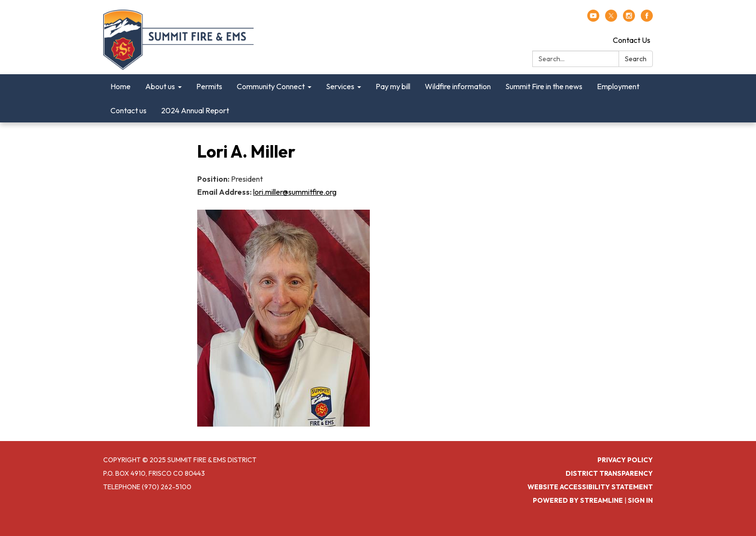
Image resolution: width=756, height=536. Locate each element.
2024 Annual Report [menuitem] (195, 110)
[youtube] (593, 19)
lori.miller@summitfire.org (295, 192)
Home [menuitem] (121, 86)
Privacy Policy (625, 460)
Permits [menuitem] (209, 86)
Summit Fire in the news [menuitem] (544, 86)
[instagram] (629, 19)
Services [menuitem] (340, 86)
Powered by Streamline (578, 500)
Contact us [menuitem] (128, 110)
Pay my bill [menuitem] (393, 86)
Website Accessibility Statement (590, 487)
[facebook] (647, 19)
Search (636, 59)
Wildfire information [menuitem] (458, 86)
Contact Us (632, 40)
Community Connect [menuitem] (271, 86)
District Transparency (609, 473)
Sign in (640, 500)
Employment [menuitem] (618, 86)
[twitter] (611, 19)
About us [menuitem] (160, 86)
